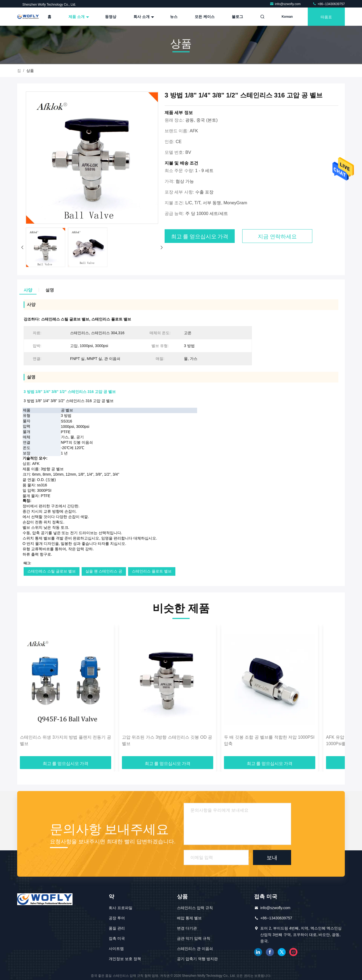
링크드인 (258, 952)
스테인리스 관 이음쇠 (195, 949)
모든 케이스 (205, 17)
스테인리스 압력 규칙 (195, 908)
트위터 (282, 952)
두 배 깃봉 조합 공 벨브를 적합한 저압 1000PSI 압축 (269, 740)
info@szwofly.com (286, 4)
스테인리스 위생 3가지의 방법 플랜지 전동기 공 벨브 (66, 740)
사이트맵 (116, 949)
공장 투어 (117, 918)
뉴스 (174, 17)
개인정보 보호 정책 (125, 959)
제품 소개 (78, 17)
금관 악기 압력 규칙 (194, 938)
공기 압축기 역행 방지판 (197, 959)
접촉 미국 (117, 938)
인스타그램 (294, 952)
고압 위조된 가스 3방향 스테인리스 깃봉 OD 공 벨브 (167, 740)
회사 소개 (143, 17)
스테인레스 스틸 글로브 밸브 (52, 571)
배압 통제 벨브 (189, 918)
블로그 (237, 17)
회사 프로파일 (121, 908)
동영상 (111, 17)
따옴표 (326, 17)
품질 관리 (117, 928)
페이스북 (270, 952)
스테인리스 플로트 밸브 (152, 571)
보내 (272, 857)
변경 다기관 (187, 928)
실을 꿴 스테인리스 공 (104, 571)
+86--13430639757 (329, 4)
